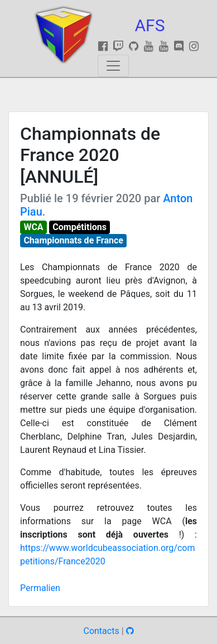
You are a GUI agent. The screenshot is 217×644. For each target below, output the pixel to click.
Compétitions (79, 227)
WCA (33, 227)
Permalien (40, 588)
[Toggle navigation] (113, 66)
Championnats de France (73, 240)
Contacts (101, 631)
